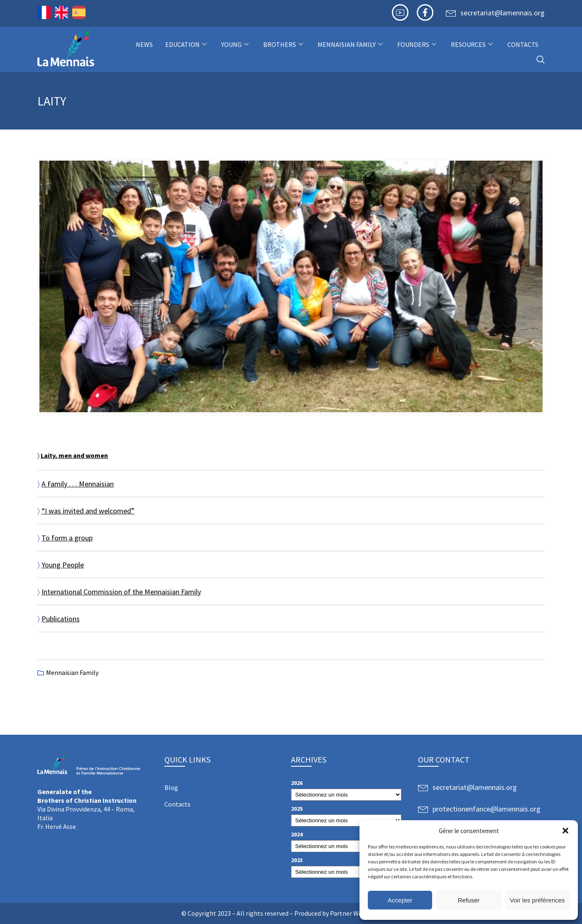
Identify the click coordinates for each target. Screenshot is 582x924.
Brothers (284, 44)
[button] (565, 831)
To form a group (67, 538)
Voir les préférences (537, 900)
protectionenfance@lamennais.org (487, 809)
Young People (63, 565)
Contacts (523, 44)
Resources (473, 44)
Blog (171, 787)
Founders (418, 44)
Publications (61, 619)
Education (187, 44)
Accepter (400, 900)
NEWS (144, 44)
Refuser (469, 900)
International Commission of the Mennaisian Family (121, 592)
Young (236, 44)
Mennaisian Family (351, 44)
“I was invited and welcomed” (88, 511)
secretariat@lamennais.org (503, 13)
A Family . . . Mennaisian (78, 484)
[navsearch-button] (540, 60)
